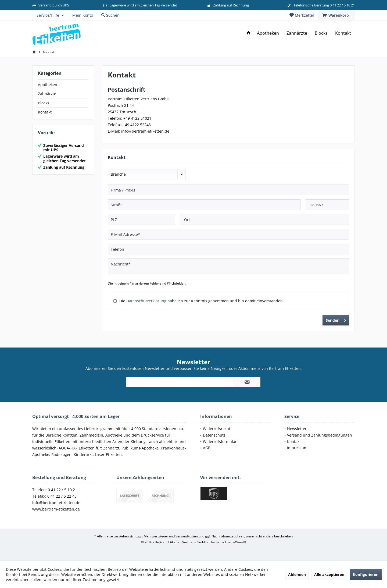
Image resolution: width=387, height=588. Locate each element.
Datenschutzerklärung (146, 301)
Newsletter (297, 429)
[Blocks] (321, 33)
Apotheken (48, 85)
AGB (207, 448)
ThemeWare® (235, 542)
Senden (336, 319)
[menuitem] (336, 15)
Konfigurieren (366, 574)
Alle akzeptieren (329, 574)
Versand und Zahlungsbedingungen (320, 435)
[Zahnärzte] (297, 33)
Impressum (297, 448)
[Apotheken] (268, 33)
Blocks (44, 103)
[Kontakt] (343, 33)
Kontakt (45, 112)
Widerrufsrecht (217, 429)
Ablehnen (297, 574)
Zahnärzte (47, 94)
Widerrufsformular (220, 442)
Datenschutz (214, 435)
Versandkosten (187, 536)
